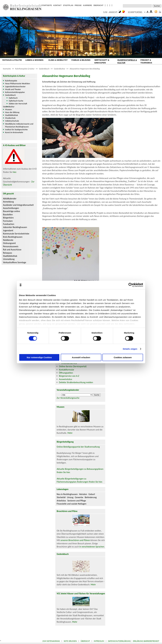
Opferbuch (13, 98)
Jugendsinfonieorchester (15, 86)
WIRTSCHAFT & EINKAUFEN (102, 61)
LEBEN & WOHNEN (34, 60)
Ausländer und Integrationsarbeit (18, 205)
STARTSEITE (47, 5)
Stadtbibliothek (11, 115)
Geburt (92, 494)
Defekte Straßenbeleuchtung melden (76, 382)
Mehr (70, 433)
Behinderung (91, 497)
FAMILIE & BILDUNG (81, 60)
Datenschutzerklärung (119, 641)
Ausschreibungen (11, 208)
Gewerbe (79, 497)
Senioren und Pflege (77, 501)
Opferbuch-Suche (16, 101)
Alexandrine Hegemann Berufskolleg (85, 69)
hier (14, 172)
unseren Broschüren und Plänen (76, 540)
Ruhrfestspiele (11, 81)
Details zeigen (130, 349)
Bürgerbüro (8, 218)
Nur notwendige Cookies (39, 357)
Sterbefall (61, 497)
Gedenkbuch (44, 69)
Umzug (70, 497)
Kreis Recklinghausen (13, 237)
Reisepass (7, 253)
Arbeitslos (61, 501)
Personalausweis (11, 246)
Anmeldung (8, 202)
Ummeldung (9, 259)
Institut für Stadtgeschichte (16, 130)
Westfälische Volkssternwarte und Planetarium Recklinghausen (19, 125)
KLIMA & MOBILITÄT (58, 60)
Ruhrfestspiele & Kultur (25, 69)
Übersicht (85, 641)
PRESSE (78, 5)
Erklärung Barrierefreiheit (146, 641)
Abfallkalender (10, 199)
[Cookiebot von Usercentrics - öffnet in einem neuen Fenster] (131, 285)
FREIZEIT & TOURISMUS (146, 61)
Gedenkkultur (60, 69)
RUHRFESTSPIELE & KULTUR (127, 61)
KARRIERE (87, 5)
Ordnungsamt (9, 243)
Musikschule (10, 118)
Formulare (8, 221)
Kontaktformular (67, 370)
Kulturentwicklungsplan (15, 92)
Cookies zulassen (123, 357)
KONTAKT (57, 5)
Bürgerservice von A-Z (69, 376)
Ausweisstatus (66, 379)
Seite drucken (70, 641)
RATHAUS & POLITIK (12, 60)
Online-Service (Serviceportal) (73, 366)
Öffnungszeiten (66, 373)
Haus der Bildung (12, 112)
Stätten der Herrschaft (18, 104)
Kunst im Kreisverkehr (14, 132)
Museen (8, 109)
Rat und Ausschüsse (12, 250)
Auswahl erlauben (81, 357)
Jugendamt (8, 230)
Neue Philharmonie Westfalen (18, 83)
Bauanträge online (11, 211)
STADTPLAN (68, 5)
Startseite (7, 69)
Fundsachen (9, 224)
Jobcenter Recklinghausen (15, 227)
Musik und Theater (13, 89)
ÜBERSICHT (98, 5)
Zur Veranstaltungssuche (68, 398)
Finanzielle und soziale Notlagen (72, 504)
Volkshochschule (12, 121)
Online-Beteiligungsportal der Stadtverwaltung (78, 447)
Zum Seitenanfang (51, 641)
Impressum (99, 641)
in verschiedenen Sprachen (92, 547)
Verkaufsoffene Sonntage (15, 262)
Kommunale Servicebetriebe (16, 234)
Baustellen (8, 215)
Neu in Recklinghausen (67, 494)
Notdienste (8, 240)
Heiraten (83, 494)
